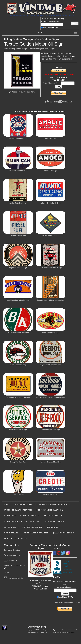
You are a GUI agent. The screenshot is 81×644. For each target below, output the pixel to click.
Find (55, 19)
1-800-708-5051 (12, 555)
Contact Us (66, 102)
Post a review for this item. (22, 92)
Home (7, 573)
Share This (52, 102)
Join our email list (14, 578)
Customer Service (12, 550)
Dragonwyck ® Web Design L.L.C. (38, 633)
